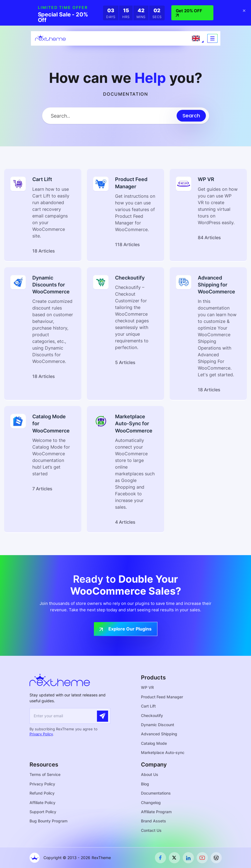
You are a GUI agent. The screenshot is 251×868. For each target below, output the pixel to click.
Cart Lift (148, 706)
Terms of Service (45, 775)
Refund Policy (42, 793)
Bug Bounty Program (48, 821)
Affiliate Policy (42, 803)
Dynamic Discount (158, 725)
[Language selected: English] (196, 38)
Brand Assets (153, 821)
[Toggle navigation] (212, 38)
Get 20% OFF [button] (189, 13)
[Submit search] (191, 116)
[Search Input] (109, 116)
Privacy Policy (41, 734)
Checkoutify (152, 715)
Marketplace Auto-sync (163, 752)
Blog (145, 784)
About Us (150, 775)
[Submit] (103, 716)
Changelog (151, 803)
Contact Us (151, 830)
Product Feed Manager (162, 697)
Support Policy (43, 812)
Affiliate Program (156, 812)
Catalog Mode (154, 743)
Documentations (156, 793)
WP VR (147, 687)
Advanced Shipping (159, 734)
